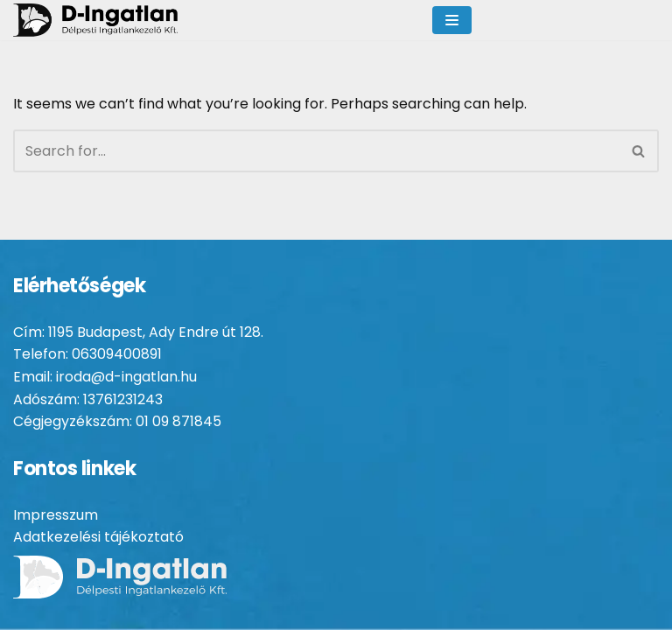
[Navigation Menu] (452, 20)
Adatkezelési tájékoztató (98, 537)
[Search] (316, 151)
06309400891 (117, 354)
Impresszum (56, 515)
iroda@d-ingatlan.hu (126, 377)
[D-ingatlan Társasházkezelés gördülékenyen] (115, 20)
